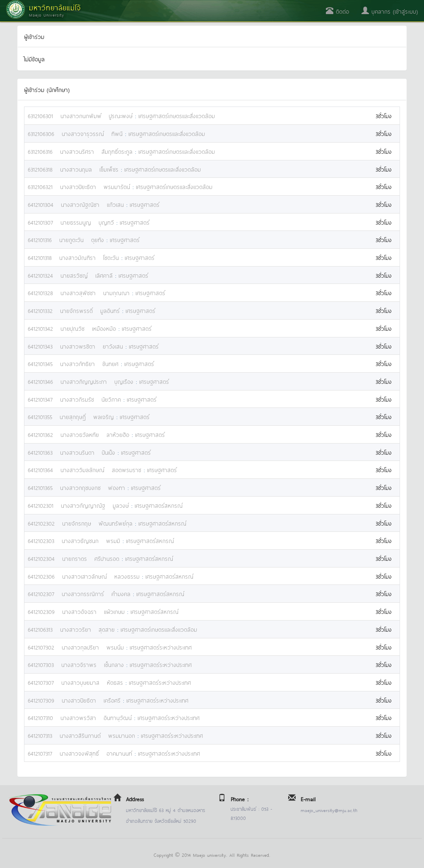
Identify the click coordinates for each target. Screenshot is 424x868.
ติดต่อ (337, 11)
